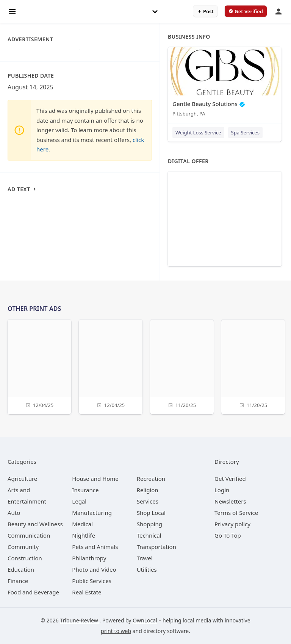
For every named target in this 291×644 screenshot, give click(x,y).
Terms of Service (236, 513)
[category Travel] (145, 558)
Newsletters (230, 501)
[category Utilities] (147, 569)
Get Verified (230, 479)
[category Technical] (149, 535)
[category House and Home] (95, 479)
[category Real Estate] (87, 592)
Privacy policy (232, 524)
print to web (116, 631)
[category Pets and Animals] (95, 547)
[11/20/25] (182, 366)
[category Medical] (82, 524)
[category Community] (23, 547)
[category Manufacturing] (92, 513)
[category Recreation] (151, 479)
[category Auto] (14, 513)
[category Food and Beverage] (33, 592)
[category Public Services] (92, 581)
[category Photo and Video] (94, 569)
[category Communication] (29, 535)
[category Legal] (79, 501)
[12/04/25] (39, 366)
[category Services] (148, 501)
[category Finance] (18, 581)
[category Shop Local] (151, 513)
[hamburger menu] (12, 11)
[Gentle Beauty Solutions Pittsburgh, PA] (225, 83)
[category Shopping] (149, 524)
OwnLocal (145, 620)
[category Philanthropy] (89, 558)
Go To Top (228, 535)
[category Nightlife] (84, 535)
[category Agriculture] (22, 479)
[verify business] (246, 11)
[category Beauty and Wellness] (35, 524)
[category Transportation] (156, 547)
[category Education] (21, 569)
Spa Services (245, 133)
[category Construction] (25, 558)
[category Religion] (148, 490)
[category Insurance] (85, 490)
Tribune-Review (80, 620)
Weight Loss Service (198, 133)
